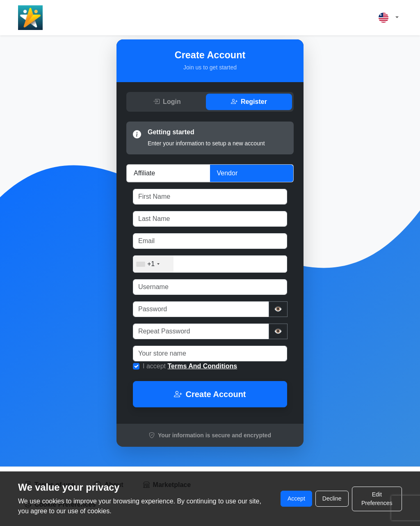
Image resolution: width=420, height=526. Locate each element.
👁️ (278, 309)
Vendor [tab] (227, 173)
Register (249, 102)
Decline (332, 498)
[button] (389, 18)
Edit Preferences (377, 499)
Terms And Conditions (202, 366)
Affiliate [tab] (144, 173)
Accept (296, 498)
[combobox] (153, 264)
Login (167, 102)
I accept (190, 366)
